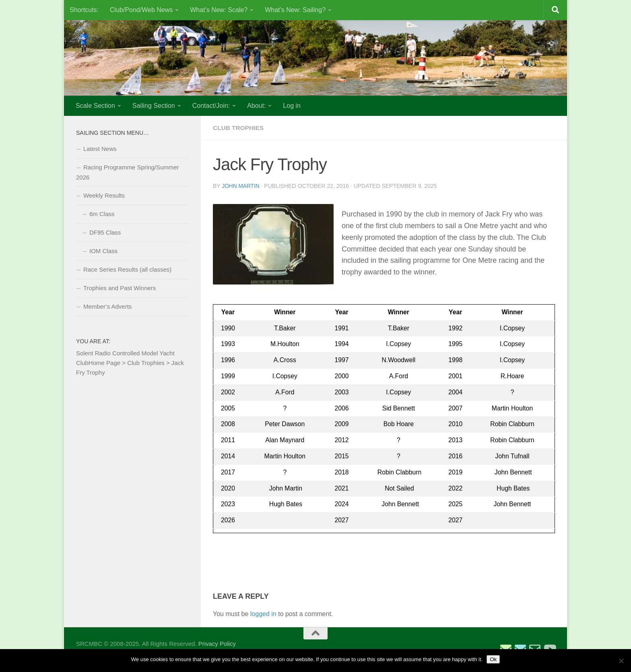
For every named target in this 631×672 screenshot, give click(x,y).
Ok (493, 659)
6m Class (102, 214)
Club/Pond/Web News (141, 10)
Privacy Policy (217, 643)
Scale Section (95, 106)
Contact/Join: (211, 106)
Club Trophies (239, 128)
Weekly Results (104, 195)
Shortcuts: (84, 10)
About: (256, 106)
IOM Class (103, 251)
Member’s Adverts (107, 306)
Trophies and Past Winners (120, 288)
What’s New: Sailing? (295, 10)
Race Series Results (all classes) (127, 269)
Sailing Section (154, 106)
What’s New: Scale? (219, 10)
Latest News (100, 149)
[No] (621, 661)
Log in (292, 106)
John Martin (241, 186)
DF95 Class (105, 232)
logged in (263, 613)
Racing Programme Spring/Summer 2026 (128, 172)
